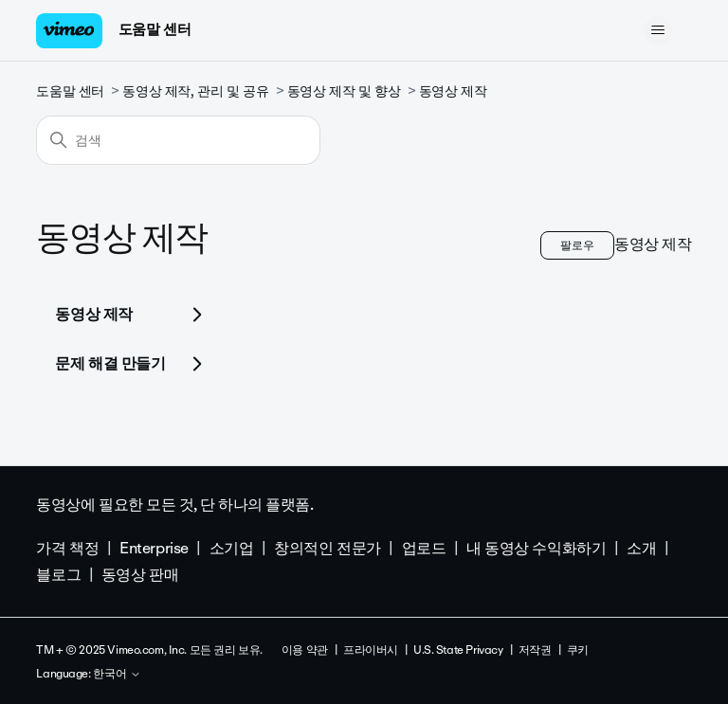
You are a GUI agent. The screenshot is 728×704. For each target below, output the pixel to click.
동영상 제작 (453, 91)
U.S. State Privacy (458, 650)
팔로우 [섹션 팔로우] (577, 245)
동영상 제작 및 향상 (344, 91)
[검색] (178, 140)
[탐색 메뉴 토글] (658, 30)
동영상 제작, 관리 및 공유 (195, 91)
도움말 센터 (155, 29)
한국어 (117, 675)
